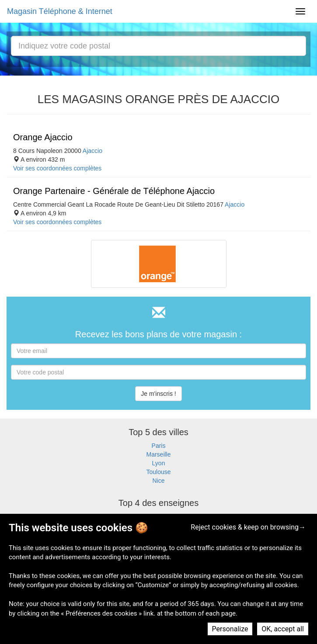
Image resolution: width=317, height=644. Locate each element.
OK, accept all (283, 629)
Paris (159, 446)
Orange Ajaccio (43, 137)
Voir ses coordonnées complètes (57, 168)
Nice (158, 481)
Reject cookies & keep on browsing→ (248, 527)
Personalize (230, 629)
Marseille (158, 454)
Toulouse (158, 472)
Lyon (159, 463)
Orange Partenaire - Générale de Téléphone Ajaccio (114, 191)
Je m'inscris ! (158, 394)
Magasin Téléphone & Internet (60, 11)
